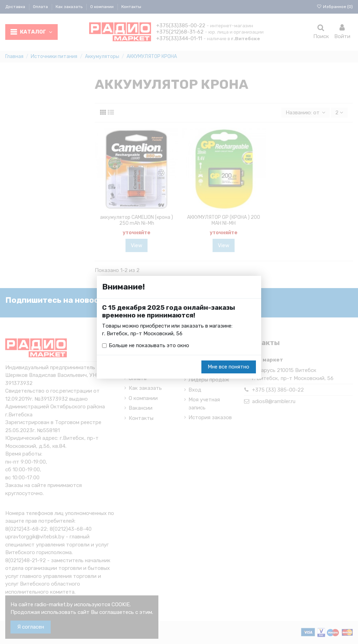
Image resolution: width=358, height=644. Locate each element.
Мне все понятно (228, 367)
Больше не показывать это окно (149, 346)
